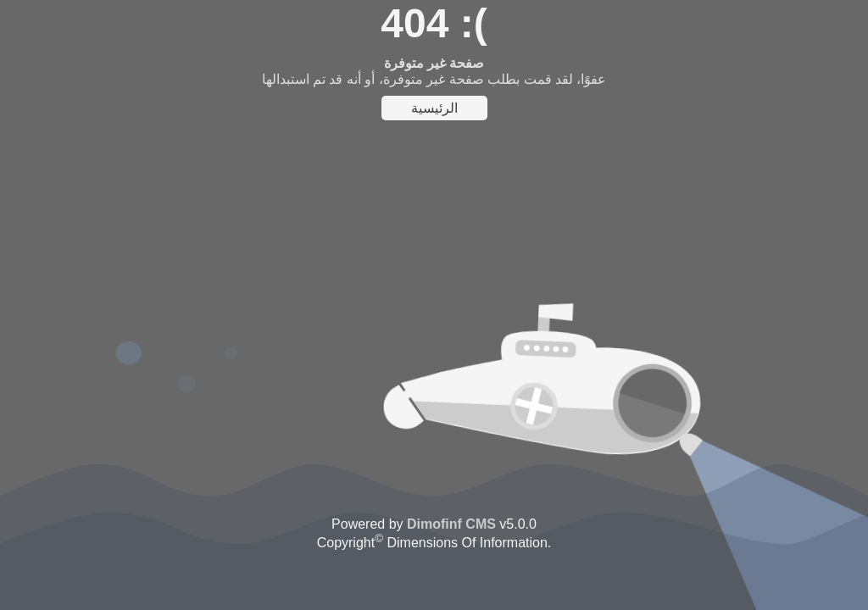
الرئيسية (434, 108)
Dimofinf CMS (451, 524)
